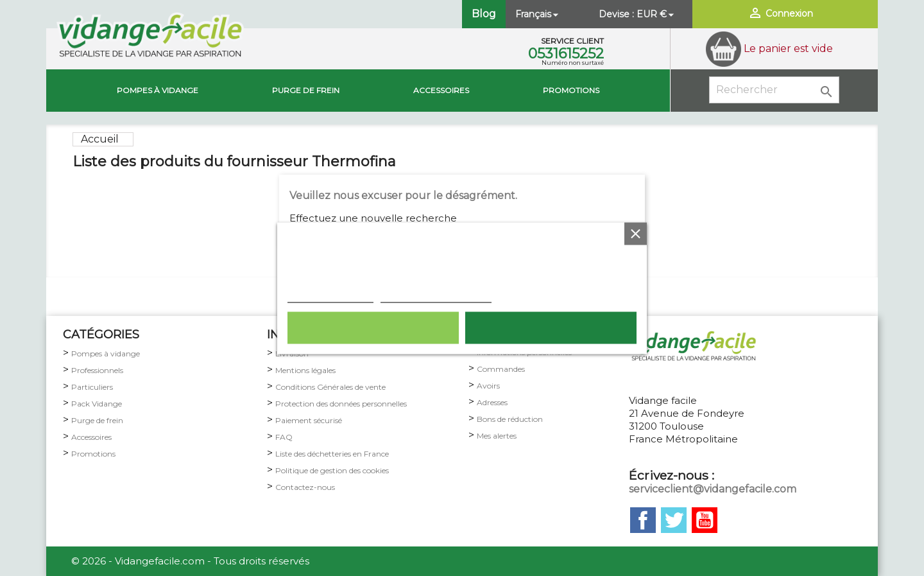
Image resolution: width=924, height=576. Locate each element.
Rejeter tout (373, 327)
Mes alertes (497, 436)
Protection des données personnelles (341, 404)
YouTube (705, 520)
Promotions (571, 90)
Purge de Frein (306, 90)
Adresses (492, 402)
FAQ (284, 437)
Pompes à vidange (158, 90)
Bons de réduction (510, 419)
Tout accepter (551, 327)
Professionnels (97, 370)
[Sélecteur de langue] (538, 14)
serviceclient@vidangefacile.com (713, 489)
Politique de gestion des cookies (332, 470)
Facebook (643, 520)
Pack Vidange (97, 404)
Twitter (674, 520)
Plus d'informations (330, 295)
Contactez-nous (305, 487)
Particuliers (92, 387)
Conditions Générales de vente (330, 387)
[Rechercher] (774, 90)
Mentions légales (305, 370)
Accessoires (441, 90)
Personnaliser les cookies (436, 295)
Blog (484, 14)
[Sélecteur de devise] (656, 14)
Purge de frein (97, 420)
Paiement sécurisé (309, 420)
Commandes (501, 369)
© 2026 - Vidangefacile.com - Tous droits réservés (190, 561)
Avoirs (488, 386)
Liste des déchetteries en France (332, 454)
